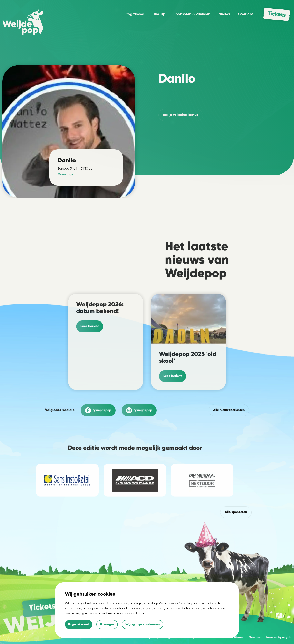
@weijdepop (98, 428)
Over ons (246, 14)
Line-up (159, 14)
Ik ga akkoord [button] (79, 624)
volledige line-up (181, 115)
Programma (134, 14)
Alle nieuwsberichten (229, 428)
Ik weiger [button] (107, 624)
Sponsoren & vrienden (192, 14)
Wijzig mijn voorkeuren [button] (143, 624)
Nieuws (224, 14)
